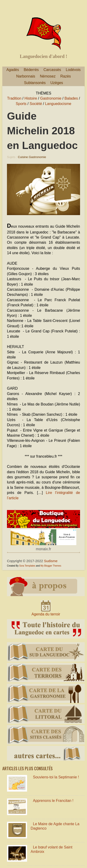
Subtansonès (35, 83)
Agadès (13, 70)
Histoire (31, 98)
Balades (71, 98)
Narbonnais (26, 76)
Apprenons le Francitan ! (53, 801)
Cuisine (23, 157)
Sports (21, 104)
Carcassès (52, 70)
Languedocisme (58, 104)
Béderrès (31, 70)
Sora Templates (27, 566)
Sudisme (51, 561)
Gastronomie (51, 98)
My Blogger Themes (51, 566)
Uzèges (57, 83)
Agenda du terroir (46, 614)
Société (36, 104)
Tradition (14, 98)
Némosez (48, 76)
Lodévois (73, 70)
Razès (66, 76)
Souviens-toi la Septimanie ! (56, 777)
